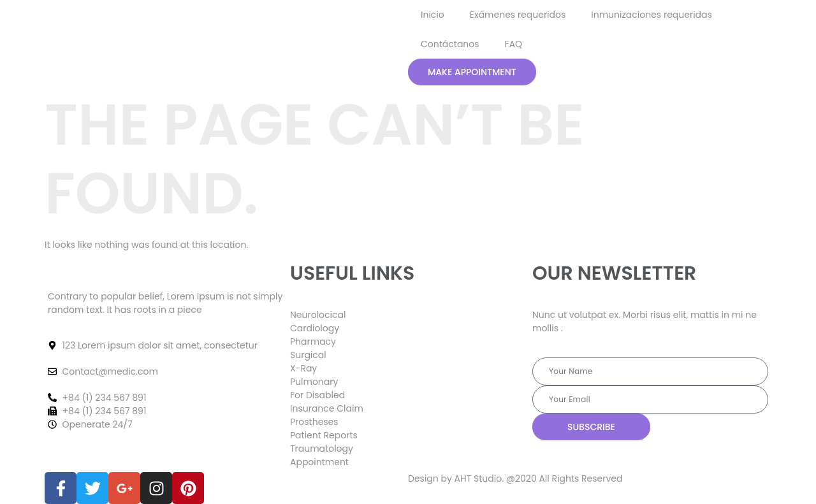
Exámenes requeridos (518, 15)
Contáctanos (450, 44)
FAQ (514, 44)
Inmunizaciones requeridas (652, 15)
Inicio (433, 15)
